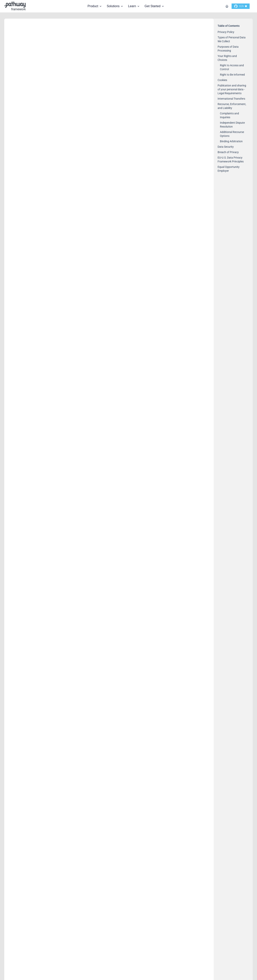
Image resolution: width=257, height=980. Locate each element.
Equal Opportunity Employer (39, 864)
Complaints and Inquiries (31, 535)
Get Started (155, 6)
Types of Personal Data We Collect (46, 129)
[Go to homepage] (227, 6)
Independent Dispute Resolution (37, 576)
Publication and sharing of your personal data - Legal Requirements (80, 428)
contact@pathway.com (123, 48)
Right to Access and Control (34, 258)
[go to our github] (241, 6)
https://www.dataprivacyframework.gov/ (151, 809)
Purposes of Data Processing (40, 177)
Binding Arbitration (26, 663)
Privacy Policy (24, 81)
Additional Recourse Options (34, 637)
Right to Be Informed (28, 330)
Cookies (18, 386)
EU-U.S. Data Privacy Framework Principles (55, 777)
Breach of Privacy (28, 746)
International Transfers (33, 497)
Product (95, 6)
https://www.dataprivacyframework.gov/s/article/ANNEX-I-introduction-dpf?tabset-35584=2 (92, 700)
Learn (134, 6)
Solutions (115, 6)
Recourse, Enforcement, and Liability (48, 523)
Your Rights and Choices (35, 246)
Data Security (24, 715)
